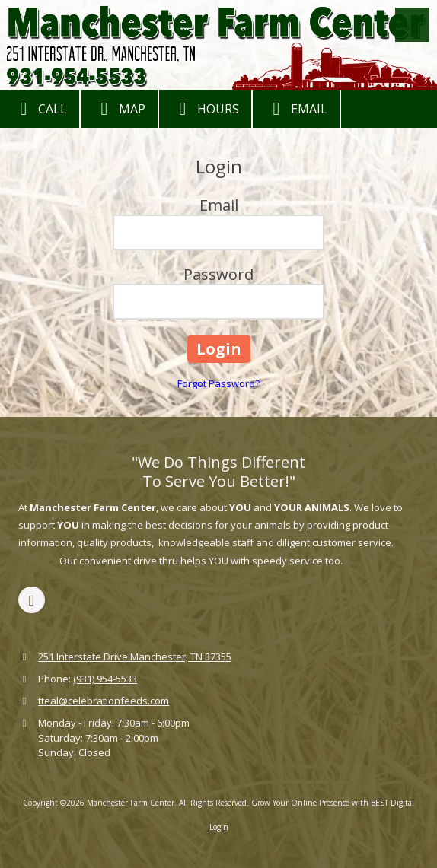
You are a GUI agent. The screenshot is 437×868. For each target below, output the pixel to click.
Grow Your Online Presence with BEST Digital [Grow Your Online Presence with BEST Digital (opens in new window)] (333, 803)
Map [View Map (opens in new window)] (119, 109)
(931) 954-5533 (105, 679)
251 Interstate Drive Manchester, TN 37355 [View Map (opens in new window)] (135, 657)
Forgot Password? (218, 383)
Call (40, 109)
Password (218, 274)
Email (296, 109)
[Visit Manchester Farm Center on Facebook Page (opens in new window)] (32, 600)
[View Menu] (412, 25)
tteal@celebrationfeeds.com (104, 701)
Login (219, 827)
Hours (205, 109)
